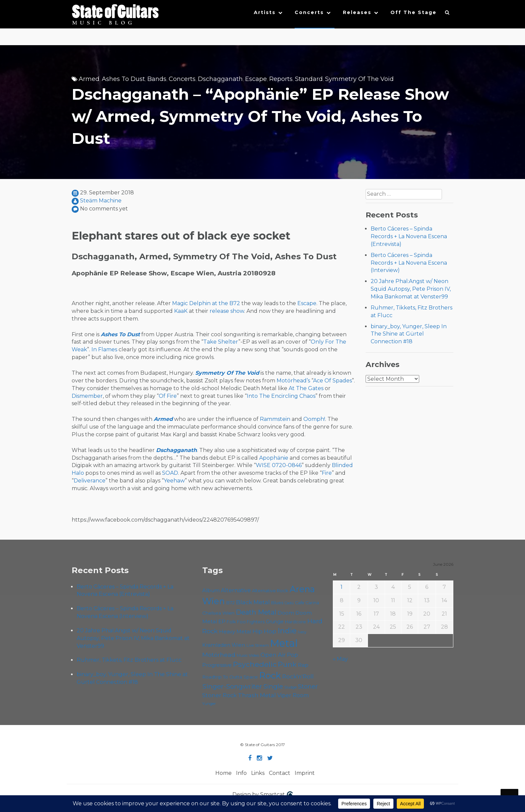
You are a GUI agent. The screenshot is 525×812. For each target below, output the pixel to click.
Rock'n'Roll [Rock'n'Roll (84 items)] (298, 676)
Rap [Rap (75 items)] (303, 665)
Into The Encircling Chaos (281, 396)
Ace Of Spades (332, 381)
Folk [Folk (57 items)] (231, 622)
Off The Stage (414, 12)
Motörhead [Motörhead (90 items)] (219, 655)
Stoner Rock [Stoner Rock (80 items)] (219, 695)
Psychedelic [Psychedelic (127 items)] (255, 664)
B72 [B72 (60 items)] (230, 603)
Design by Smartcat (263, 795)
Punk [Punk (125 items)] (287, 664)
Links (258, 773)
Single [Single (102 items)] (273, 686)
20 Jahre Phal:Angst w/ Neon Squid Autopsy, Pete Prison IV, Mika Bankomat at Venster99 (411, 289)
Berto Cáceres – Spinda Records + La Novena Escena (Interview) (409, 263)
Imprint (305, 773)
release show (227, 311)
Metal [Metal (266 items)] (284, 643)
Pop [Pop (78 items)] (292, 655)
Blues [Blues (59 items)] (277, 603)
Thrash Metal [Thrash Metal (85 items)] (257, 695)
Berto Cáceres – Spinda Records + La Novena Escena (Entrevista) (409, 236)
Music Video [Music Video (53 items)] (248, 655)
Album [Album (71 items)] (211, 590)
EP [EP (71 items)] (222, 621)
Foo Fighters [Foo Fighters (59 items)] (251, 622)
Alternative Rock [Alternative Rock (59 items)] (270, 591)
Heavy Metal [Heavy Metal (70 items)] (235, 632)
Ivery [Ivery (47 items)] (302, 632)
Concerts (309, 12)
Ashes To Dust (123, 79)
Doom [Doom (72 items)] (286, 613)
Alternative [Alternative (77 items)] (236, 590)
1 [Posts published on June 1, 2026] (342, 587)
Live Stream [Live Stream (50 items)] (258, 645)
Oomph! (314, 419)
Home (223, 773)
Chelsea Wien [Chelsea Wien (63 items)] (218, 613)
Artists (265, 12)
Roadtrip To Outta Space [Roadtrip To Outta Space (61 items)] (230, 677)
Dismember (87, 396)
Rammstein (275, 419)
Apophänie (274, 458)
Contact (280, 773)
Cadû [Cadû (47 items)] (289, 603)
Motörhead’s (293, 381)
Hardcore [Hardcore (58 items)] (295, 622)
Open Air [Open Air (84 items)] (273, 655)
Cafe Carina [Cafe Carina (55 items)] (307, 603)
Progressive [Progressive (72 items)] (217, 665)
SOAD (170, 473)
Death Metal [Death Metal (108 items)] (256, 612)
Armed (89, 79)
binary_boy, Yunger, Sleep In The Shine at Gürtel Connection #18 (409, 334)
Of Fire (168, 396)
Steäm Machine (101, 201)
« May (340, 659)
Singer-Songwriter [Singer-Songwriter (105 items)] (232, 686)
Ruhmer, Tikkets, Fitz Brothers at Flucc (129, 660)
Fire (327, 473)
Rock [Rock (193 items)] (270, 675)
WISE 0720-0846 (279, 465)
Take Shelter (221, 342)
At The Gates (306, 388)
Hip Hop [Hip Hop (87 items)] (264, 631)
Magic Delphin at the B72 (206, 303)
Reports (281, 79)
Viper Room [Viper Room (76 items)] (293, 695)
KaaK (181, 311)
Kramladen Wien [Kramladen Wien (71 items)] (224, 645)
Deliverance (90, 481)
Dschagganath (220, 79)
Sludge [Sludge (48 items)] (290, 687)
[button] (447, 14)
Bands (157, 79)
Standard (309, 79)
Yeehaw (174, 481)
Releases (357, 12)
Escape (256, 79)
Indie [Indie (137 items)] (287, 631)
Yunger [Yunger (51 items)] (209, 704)
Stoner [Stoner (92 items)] (308, 686)
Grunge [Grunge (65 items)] (275, 622)
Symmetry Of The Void (359, 79)
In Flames (104, 349)
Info (241, 773)
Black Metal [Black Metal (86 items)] (253, 602)
